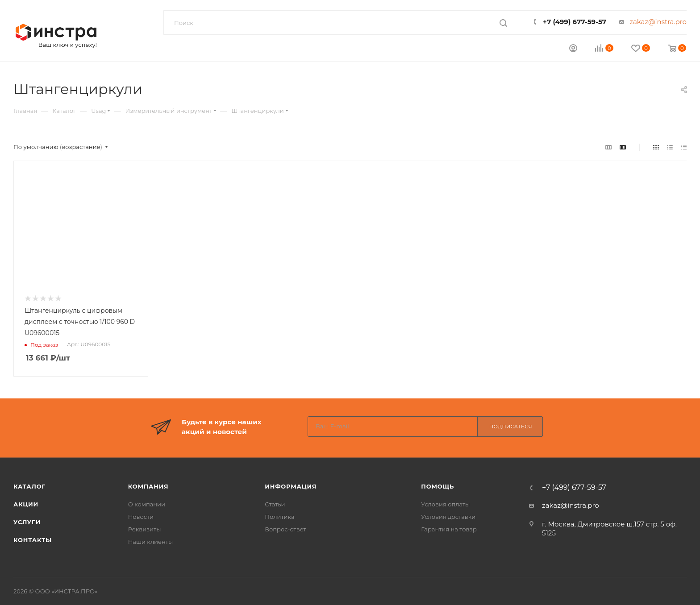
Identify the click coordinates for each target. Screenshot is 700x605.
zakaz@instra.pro (658, 22)
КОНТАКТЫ (33, 540)
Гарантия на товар (449, 529)
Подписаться (511, 427)
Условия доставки (448, 517)
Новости (141, 517)
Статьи (275, 504)
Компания (148, 486)
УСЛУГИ (27, 522)
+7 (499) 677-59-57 (575, 22)
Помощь (437, 486)
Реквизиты (145, 529)
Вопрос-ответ (285, 529)
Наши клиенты (151, 542)
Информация (291, 486)
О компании (147, 504)
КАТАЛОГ (29, 486)
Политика (279, 517)
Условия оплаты (445, 504)
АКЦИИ (26, 504)
